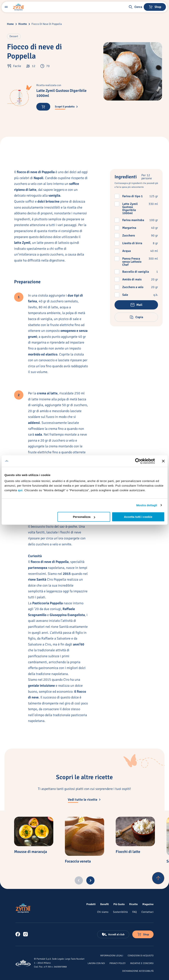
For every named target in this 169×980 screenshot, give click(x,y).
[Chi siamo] (103, 912)
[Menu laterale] (6, 7)
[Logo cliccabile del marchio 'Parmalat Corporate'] (23, 963)
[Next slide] (90, 880)
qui (20, 490)
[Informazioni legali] (112, 955)
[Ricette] (133, 904)
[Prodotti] (91, 904)
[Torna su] (158, 878)
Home (10, 24)
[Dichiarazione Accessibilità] (138, 971)
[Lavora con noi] (96, 963)
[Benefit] (104, 904)
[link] (18, 934)
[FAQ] (135, 912)
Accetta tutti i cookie (138, 517)
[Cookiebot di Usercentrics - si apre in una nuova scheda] (138, 461)
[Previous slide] (79, 880)
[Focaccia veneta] (84, 836)
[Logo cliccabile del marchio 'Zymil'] (19, 7)
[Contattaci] (147, 912)
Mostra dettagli (147, 505)
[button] (135, 7)
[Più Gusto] (119, 904)
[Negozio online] (155, 7)
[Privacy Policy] (118, 963)
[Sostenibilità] (120, 912)
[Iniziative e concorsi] (142, 963)
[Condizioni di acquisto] (141, 955)
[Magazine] (148, 904)
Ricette (23, 24)
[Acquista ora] (43, 107)
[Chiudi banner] (163, 461)
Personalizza (84, 517)
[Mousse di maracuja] (34, 831)
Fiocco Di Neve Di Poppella (47, 24)
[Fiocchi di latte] (135, 831)
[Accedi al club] (113, 934)
